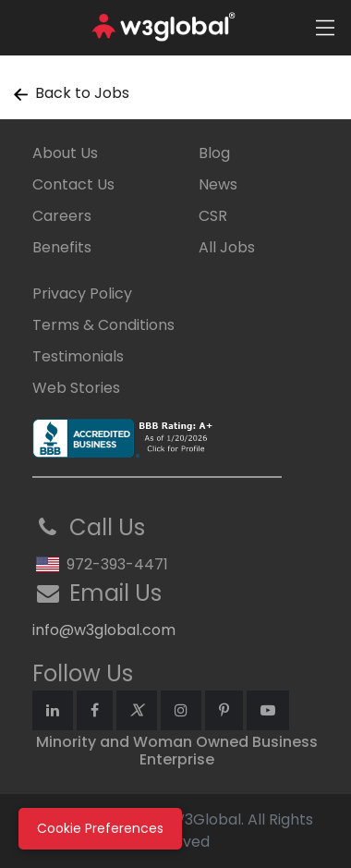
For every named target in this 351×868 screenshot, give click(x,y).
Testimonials (78, 356)
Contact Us (73, 184)
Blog (214, 153)
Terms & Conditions (103, 325)
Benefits (62, 247)
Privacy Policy (82, 293)
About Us (65, 153)
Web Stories (76, 388)
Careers (62, 216)
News (218, 184)
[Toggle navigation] (325, 28)
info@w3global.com (104, 630)
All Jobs (227, 247)
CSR (213, 216)
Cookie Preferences (100, 828)
